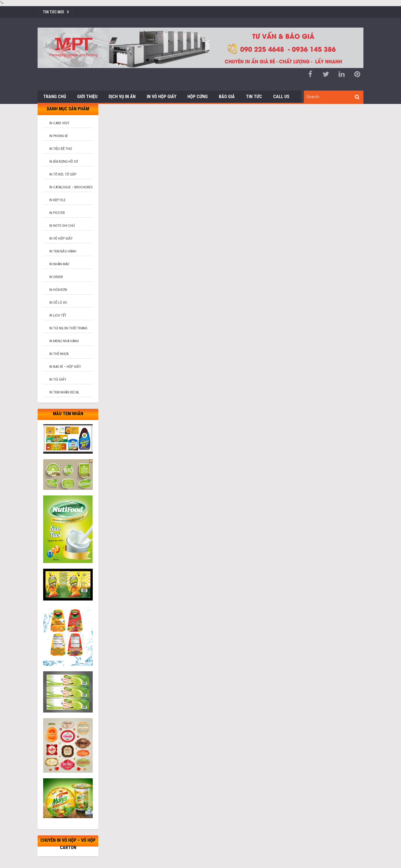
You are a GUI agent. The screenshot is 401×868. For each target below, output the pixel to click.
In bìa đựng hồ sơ (64, 161)
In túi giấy (58, 379)
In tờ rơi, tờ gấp (63, 174)
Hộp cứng (198, 97)
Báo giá (227, 97)
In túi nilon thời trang (68, 328)
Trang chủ (55, 97)
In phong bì (58, 136)
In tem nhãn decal (64, 392)
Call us (281, 97)
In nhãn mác (59, 264)
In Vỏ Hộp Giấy (162, 97)
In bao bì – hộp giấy (65, 367)
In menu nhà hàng (64, 341)
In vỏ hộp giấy (61, 238)
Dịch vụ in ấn (122, 97)
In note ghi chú (62, 226)
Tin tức (254, 97)
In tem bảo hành (63, 251)
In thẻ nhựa (59, 354)
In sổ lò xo (58, 302)
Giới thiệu (87, 97)
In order (56, 277)
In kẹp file (57, 200)
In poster (57, 213)
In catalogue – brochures (71, 187)
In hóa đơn (58, 290)
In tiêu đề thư (61, 149)
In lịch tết (58, 315)
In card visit (59, 123)
